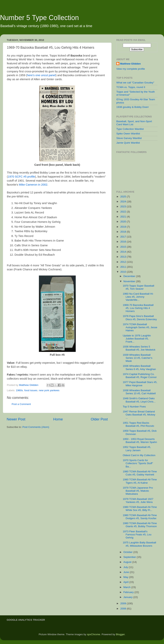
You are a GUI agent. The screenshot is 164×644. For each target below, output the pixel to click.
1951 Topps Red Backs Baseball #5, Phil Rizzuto (138, 424)
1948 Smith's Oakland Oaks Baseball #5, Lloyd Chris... (139, 400)
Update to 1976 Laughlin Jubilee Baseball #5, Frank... (137, 339)
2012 (124, 262)
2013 (124, 257)
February (129, 592)
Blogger (120, 634)
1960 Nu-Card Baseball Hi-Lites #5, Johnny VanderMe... (138, 297)
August (128, 562)
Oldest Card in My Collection (139, 455)
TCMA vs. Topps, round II (131, 87)
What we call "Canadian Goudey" (135, 83)
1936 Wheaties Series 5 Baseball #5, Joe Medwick (139, 348)
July (126, 567)
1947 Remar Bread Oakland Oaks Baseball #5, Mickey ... (139, 415)
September (130, 557)
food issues (31, 390)
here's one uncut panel (41, 75)
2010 (124, 272)
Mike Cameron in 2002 (33, 185)
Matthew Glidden (130, 64)
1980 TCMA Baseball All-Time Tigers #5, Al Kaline (140, 481)
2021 (124, 217)
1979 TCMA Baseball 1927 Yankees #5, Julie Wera (138, 501)
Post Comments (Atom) (36, 427)
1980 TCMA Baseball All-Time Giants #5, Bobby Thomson (140, 525)
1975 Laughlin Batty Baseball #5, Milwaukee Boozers (139, 544)
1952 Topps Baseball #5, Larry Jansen (137, 449)
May (126, 577)
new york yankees (49, 390)
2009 (124, 603)
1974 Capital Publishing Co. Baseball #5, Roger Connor (140, 376)
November (130, 281)
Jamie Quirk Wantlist (128, 143)
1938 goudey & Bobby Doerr (133, 107)
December (130, 276)
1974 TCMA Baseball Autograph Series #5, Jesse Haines (140, 327)
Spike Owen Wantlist (128, 134)
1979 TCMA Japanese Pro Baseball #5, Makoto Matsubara (138, 491)
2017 (124, 237)
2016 (124, 242)
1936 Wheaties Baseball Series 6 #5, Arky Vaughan (139, 367)
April (126, 582)
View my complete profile (131, 69)
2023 (124, 206)
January (128, 597)
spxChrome (94, 634)
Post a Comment (21, 404)
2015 (124, 247)
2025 (124, 197)
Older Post (99, 419)
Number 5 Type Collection (39, 18)
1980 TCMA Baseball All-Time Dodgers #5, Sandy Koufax (140, 517)
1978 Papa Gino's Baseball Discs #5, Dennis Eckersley (140, 318)
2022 (124, 212)
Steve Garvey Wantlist (129, 138)
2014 (124, 252)
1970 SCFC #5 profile (21, 177)
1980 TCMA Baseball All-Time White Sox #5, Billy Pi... (140, 509)
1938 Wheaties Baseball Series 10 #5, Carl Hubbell (139, 392)
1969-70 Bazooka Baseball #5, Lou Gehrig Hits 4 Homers (138, 308)
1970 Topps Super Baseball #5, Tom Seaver (139, 287)
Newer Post (16, 419)
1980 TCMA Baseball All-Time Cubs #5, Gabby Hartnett (140, 473)
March (127, 587)
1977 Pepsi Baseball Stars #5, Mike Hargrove (140, 384)
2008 (124, 609)
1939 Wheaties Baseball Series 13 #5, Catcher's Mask (138, 358)
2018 (124, 232)
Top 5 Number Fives (134, 407)
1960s (19, 390)
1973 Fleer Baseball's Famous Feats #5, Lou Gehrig (137, 535)
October (128, 552)
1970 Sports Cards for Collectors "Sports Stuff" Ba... (138, 463)
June (127, 572)
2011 (124, 267)
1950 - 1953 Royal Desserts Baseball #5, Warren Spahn (140, 441)
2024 (124, 202)
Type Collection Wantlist (130, 129)
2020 (124, 222)
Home (58, 419)
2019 (124, 227)
